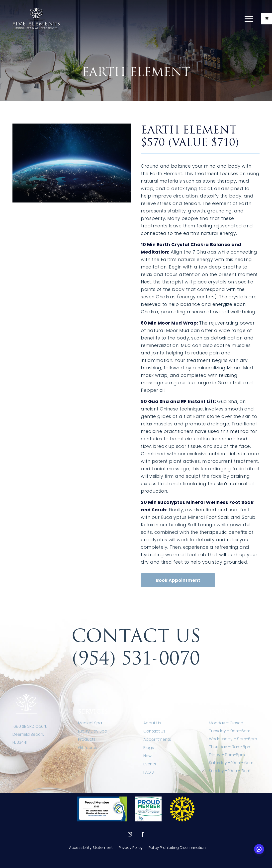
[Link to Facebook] (142, 834)
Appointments (157, 739)
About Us (152, 723)
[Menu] (249, 19)
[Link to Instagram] (130, 834)
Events (150, 764)
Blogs (149, 748)
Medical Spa (90, 723)
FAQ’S (149, 772)
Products (87, 739)
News (148, 756)
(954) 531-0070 (136, 658)
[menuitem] (252, 19)
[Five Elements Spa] (36, 19)
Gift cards (88, 748)
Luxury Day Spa (93, 731)
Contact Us (154, 731)
